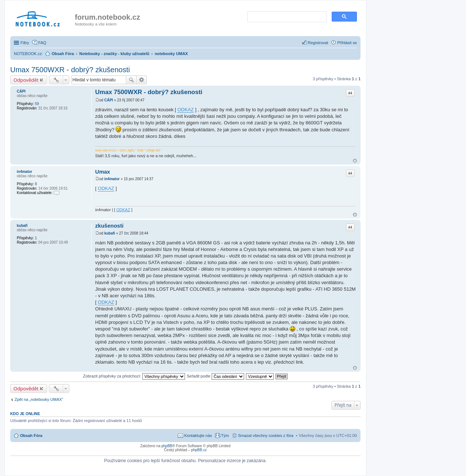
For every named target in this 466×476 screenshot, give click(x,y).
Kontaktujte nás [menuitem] (198, 436)
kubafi (22, 226)
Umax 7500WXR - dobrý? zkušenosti (70, 70)
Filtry (25, 43)
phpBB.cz (199, 450)
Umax (103, 172)
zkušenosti (109, 226)
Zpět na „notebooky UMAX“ (39, 399)
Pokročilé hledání (142, 80)
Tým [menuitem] (225, 436)
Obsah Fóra (31, 436)
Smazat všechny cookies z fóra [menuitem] (266, 436)
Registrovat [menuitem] (318, 43)
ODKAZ (186, 110)
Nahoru (355, 161)
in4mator (24, 172)
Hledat (131, 80)
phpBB (167, 446)
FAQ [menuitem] (42, 43)
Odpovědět (26, 80)
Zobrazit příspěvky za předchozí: (134, 376)
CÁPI (21, 91)
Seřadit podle (215, 376)
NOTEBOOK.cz (28, 54)
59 (37, 104)
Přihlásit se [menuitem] (347, 43)
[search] (286, 17)
